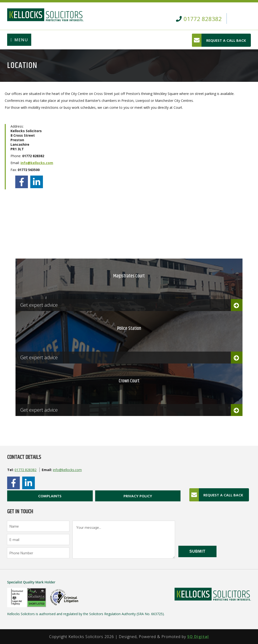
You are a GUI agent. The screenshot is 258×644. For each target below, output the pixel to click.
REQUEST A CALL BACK (226, 40)
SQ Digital (198, 637)
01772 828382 (26, 470)
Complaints (50, 496)
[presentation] (215, 530)
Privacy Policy (138, 496)
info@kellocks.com (37, 163)
